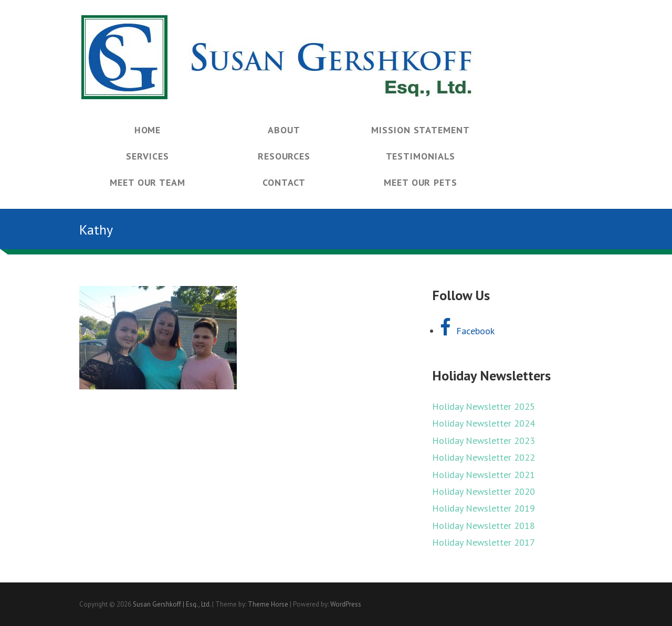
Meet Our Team (148, 182)
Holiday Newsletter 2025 (484, 406)
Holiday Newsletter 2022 (484, 457)
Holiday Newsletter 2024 (484, 423)
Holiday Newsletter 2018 (484, 526)
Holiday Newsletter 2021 (484, 475)
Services (147, 156)
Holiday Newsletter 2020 (484, 491)
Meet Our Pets (421, 182)
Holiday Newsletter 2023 (484, 441)
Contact (284, 182)
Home (148, 130)
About (284, 130)
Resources (284, 156)
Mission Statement (420, 130)
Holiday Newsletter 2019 (484, 508)
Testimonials (421, 156)
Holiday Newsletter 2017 (484, 542)
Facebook (467, 331)
